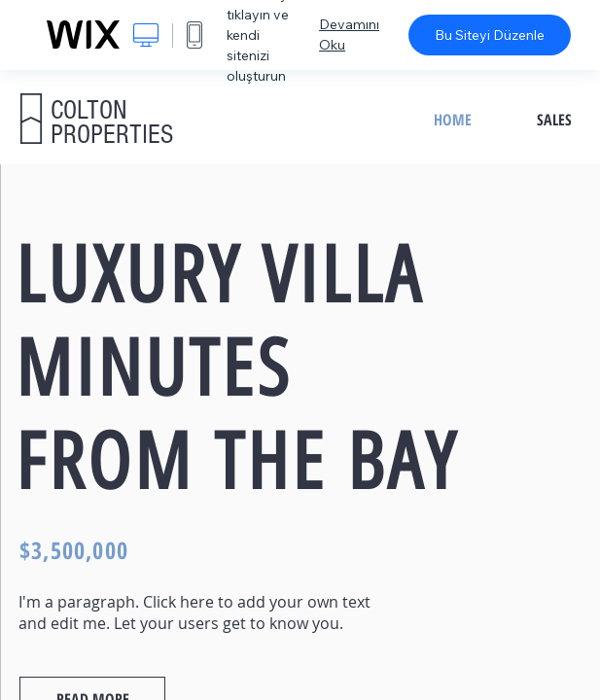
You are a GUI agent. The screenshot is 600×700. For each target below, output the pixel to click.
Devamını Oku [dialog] (349, 35)
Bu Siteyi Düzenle (490, 35)
